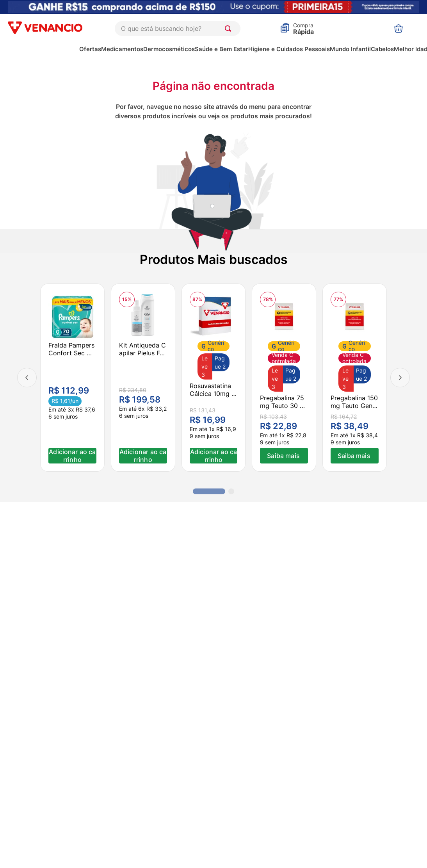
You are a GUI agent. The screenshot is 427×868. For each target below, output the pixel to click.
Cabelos (382, 49)
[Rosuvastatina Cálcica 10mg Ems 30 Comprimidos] (214, 377)
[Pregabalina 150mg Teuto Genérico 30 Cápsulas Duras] (355, 377)
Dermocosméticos (169, 49)
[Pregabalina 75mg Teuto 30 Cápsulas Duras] (284, 377)
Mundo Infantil (350, 49)
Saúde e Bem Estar (222, 49)
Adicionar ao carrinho (72, 456)
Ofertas (90, 49)
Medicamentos (122, 49)
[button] (209, 491)
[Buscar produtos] (230, 29)
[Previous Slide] (27, 378)
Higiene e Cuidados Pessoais (289, 49)
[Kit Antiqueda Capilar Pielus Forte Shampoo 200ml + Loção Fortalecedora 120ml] (143, 377)
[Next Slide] (400, 378)
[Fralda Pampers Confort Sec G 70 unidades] (72, 377)
